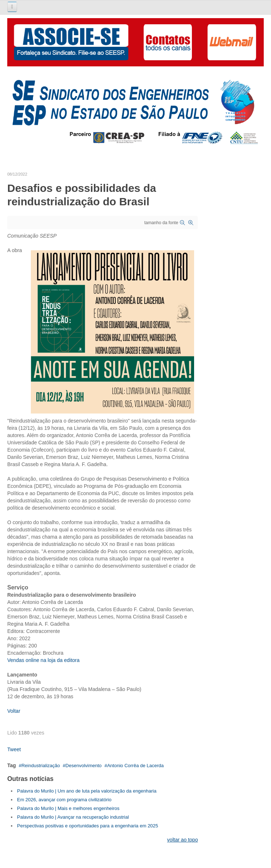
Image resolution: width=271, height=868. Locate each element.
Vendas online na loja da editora (43, 660)
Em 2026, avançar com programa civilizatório (64, 800)
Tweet (14, 749)
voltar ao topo (183, 840)
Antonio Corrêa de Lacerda (135, 766)
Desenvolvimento (83, 766)
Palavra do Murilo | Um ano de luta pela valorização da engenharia (87, 791)
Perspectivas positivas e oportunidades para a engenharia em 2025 (88, 826)
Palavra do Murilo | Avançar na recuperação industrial (73, 817)
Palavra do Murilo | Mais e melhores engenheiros (68, 808)
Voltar (14, 711)
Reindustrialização (41, 766)
